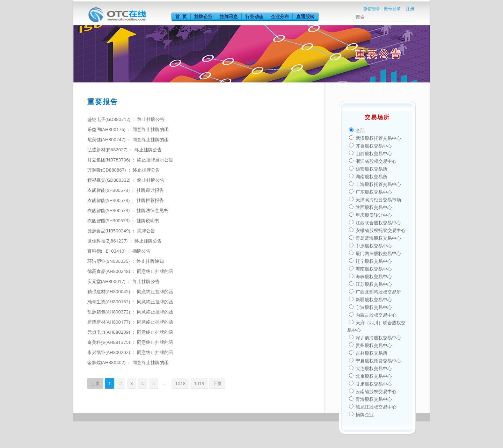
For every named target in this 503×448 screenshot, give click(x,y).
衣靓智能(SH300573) (109, 190)
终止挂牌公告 (151, 119)
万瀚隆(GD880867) (107, 170)
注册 (410, 9)
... (165, 383)
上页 (95, 383)
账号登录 (392, 9)
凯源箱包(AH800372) (109, 312)
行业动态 (254, 16)
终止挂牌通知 (150, 261)
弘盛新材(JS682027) (108, 150)
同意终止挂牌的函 (151, 129)
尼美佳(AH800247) (107, 139)
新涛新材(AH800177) (109, 322)
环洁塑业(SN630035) (109, 261)
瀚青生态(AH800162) (109, 302)
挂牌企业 (203, 16)
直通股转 (305, 16)
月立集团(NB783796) (109, 160)
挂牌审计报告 (150, 190)
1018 (180, 383)
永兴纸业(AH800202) (109, 352)
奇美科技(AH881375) (109, 342)
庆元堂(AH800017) (107, 281)
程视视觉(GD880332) (110, 180)
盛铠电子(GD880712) (110, 119)
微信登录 (372, 9)
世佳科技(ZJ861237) (108, 241)
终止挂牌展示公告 (155, 160)
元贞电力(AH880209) (109, 332)
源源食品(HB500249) (109, 231)
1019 (199, 383)
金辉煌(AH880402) (107, 362)
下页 (217, 383)
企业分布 (280, 16)
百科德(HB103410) (107, 251)
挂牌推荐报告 (150, 200)
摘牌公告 (146, 231)
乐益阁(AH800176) (107, 129)
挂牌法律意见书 (152, 210)
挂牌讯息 (229, 16)
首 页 (181, 16)
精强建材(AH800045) (109, 291)
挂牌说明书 (148, 221)
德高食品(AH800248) (109, 271)
